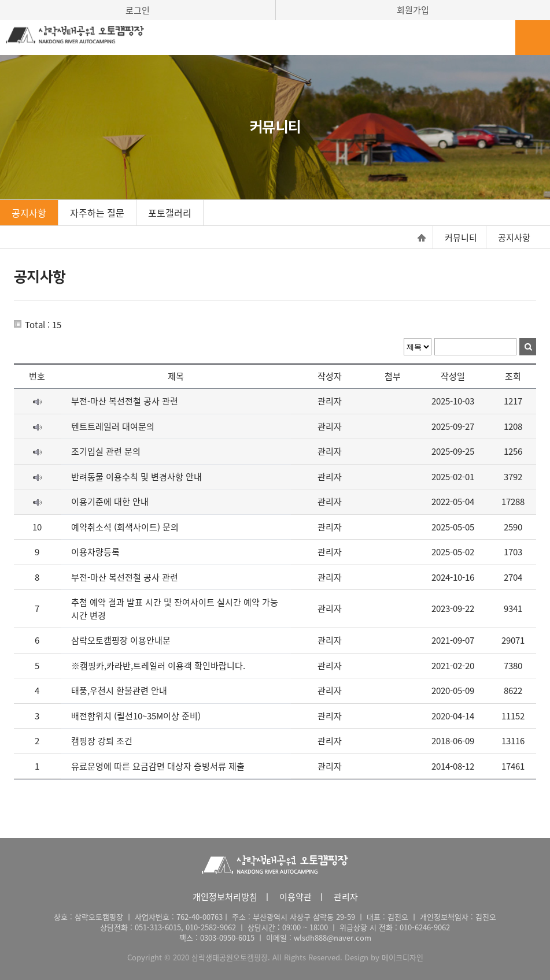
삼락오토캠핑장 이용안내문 (121, 640)
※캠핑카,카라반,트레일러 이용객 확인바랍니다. (158, 666)
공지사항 (29, 213)
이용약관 (296, 897)
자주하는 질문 (97, 213)
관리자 (346, 897)
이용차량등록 (95, 552)
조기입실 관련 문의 (106, 451)
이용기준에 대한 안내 (110, 502)
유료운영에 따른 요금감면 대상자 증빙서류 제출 (158, 766)
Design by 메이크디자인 (384, 957)
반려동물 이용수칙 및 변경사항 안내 (136, 477)
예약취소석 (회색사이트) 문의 (125, 527)
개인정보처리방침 (225, 897)
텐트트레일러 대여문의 (113, 426)
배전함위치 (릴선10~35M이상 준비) (136, 716)
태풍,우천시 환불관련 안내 (119, 691)
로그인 (138, 10)
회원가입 (413, 10)
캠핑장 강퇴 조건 (102, 741)
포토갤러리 (170, 213)
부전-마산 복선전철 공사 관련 (125, 401)
